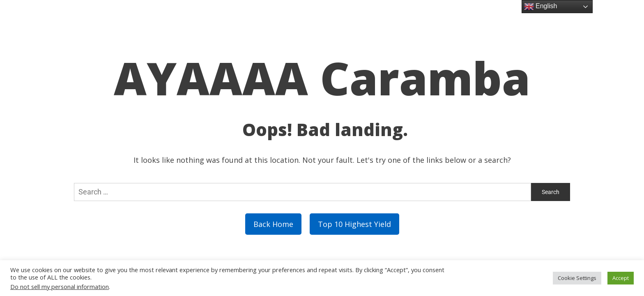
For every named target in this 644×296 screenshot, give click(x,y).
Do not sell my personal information (60, 287)
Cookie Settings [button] (577, 278)
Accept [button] (621, 278)
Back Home (273, 224)
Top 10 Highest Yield (354, 224)
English (541, 7)
